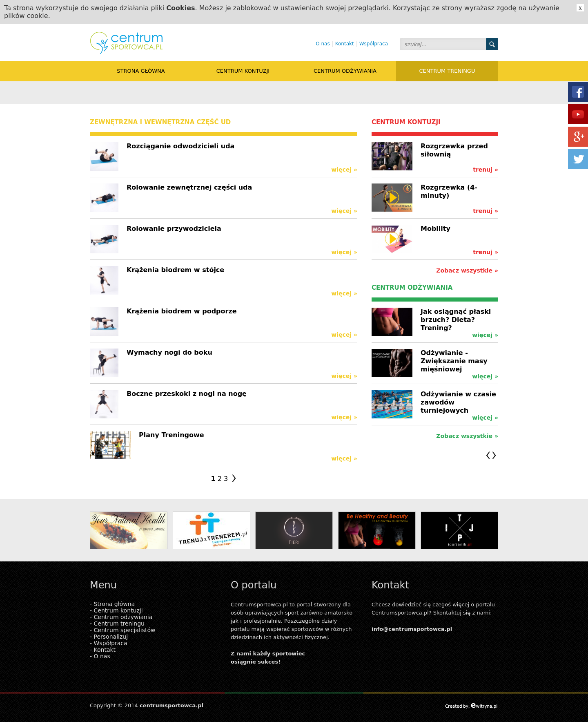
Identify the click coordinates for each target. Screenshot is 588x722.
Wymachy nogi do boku (169, 352)
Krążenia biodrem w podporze (182, 311)
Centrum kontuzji (243, 71)
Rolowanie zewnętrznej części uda (189, 187)
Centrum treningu (447, 71)
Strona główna (141, 71)
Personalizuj (111, 637)
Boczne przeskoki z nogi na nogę (187, 394)
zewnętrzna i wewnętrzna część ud (160, 122)
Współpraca (374, 44)
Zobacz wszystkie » (467, 270)
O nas (323, 44)
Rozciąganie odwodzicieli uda (180, 146)
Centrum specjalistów (125, 630)
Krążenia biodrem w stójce (175, 270)
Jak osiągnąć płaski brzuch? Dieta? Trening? (456, 320)
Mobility (435, 229)
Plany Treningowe (171, 435)
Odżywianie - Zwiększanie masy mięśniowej (454, 361)
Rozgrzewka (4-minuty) (449, 191)
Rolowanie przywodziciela (174, 229)
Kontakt (345, 44)
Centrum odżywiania (345, 71)
